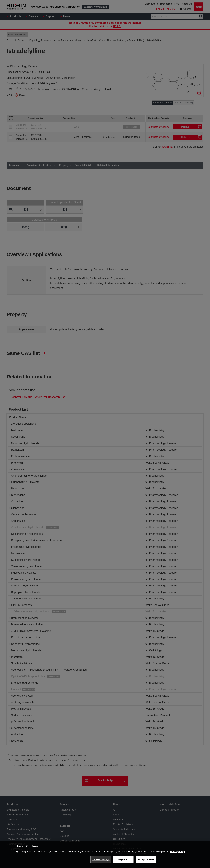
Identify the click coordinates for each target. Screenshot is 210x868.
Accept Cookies (146, 859)
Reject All (123, 859)
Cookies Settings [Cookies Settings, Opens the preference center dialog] (101, 859)
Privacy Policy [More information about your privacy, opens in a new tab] (178, 851)
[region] (105, 855)
